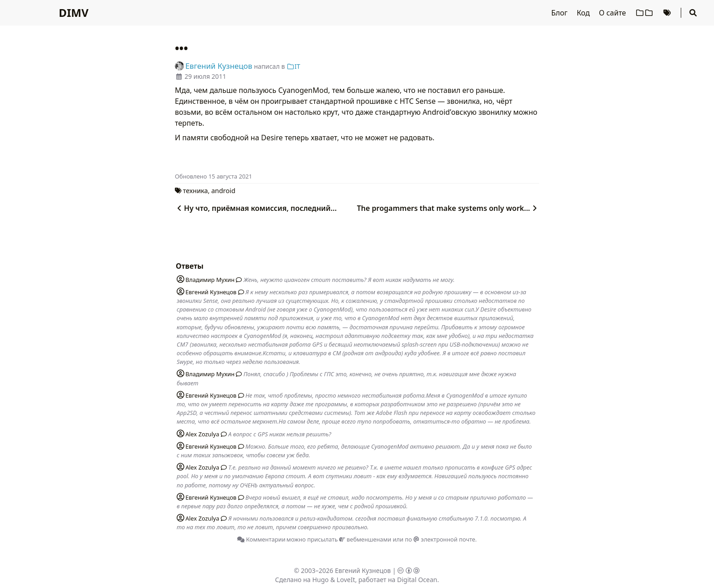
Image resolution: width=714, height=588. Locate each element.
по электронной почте (440, 539)
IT (293, 66)
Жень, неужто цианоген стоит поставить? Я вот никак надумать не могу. (349, 280)
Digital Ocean (417, 580)
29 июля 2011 (205, 76)
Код (584, 13)
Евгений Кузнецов (363, 570)
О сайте (613, 13)
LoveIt (346, 580)
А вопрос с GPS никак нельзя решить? (280, 434)
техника (196, 191)
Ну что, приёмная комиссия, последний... (256, 208)
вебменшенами (365, 539)
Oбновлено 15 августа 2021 (214, 176)
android (223, 191)
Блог (561, 13)
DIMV (74, 13)
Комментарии (261, 539)
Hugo (321, 580)
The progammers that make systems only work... (448, 208)
